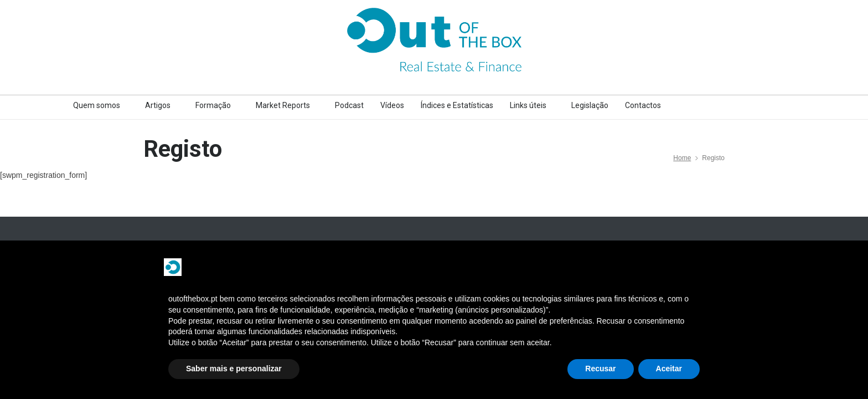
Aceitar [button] (669, 369)
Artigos (158, 105)
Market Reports (283, 105)
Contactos (643, 105)
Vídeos (392, 105)
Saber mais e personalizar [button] (234, 369)
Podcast (349, 105)
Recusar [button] (600, 369)
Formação (213, 105)
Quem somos (97, 105)
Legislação (590, 105)
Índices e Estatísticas (457, 105)
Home (682, 158)
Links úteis (528, 105)
